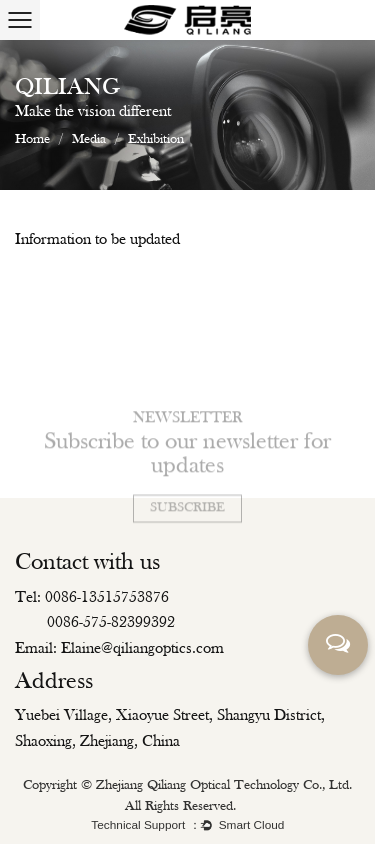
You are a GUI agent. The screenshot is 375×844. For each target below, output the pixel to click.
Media (89, 139)
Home (32, 139)
